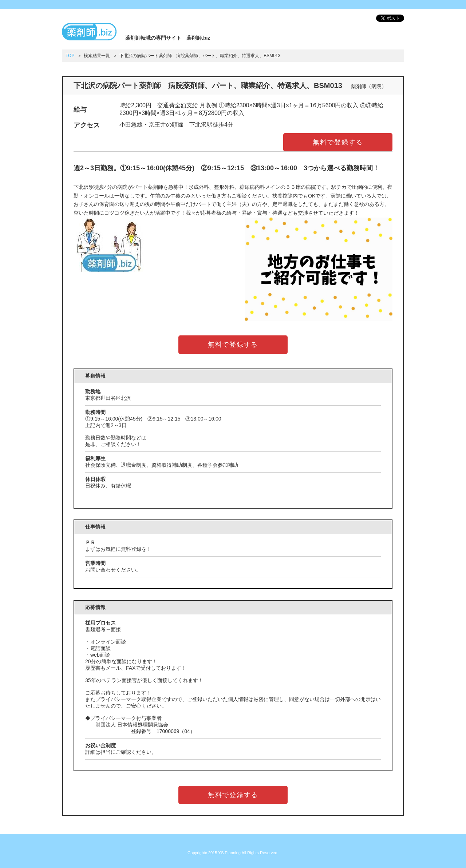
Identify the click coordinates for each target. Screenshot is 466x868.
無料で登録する (338, 142)
